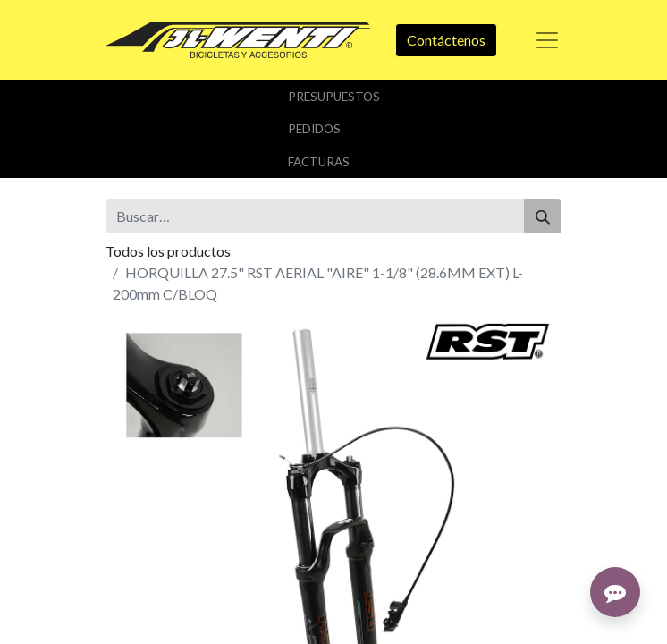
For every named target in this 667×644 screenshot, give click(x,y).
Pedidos (314, 129)
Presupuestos (334, 97)
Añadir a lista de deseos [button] (189, 479)
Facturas (319, 162)
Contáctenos (446, 40)
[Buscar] (543, 216)
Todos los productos (168, 251)
